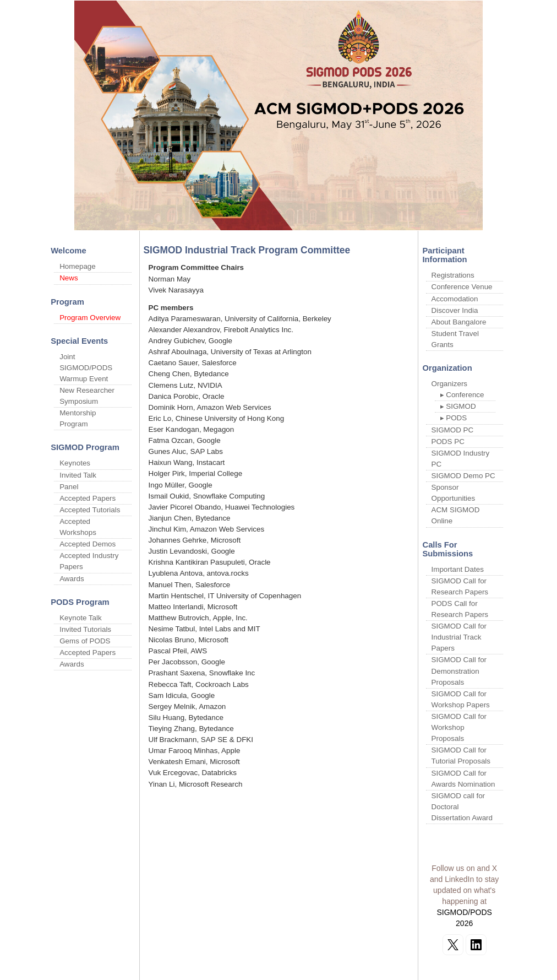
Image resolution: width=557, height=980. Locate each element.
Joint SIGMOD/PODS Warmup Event (86, 368)
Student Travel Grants (455, 339)
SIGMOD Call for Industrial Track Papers (459, 637)
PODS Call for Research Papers (460, 609)
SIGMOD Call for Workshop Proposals (459, 727)
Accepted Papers (88, 498)
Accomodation (455, 299)
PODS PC (448, 442)
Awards (72, 579)
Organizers (450, 384)
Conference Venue (462, 287)
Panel (69, 487)
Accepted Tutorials (90, 510)
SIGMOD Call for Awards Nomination (463, 779)
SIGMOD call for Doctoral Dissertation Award (462, 807)
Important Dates (458, 569)
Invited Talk (78, 475)
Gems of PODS (85, 641)
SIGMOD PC (453, 430)
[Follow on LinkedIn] (476, 945)
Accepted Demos (88, 544)
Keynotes (75, 463)
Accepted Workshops (78, 527)
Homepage (78, 266)
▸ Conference (462, 395)
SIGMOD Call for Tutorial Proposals (461, 756)
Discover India (455, 310)
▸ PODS (454, 418)
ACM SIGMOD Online (456, 515)
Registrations (453, 275)
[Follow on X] (453, 945)
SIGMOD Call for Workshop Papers (461, 699)
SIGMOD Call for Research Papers (460, 586)
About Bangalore (459, 322)
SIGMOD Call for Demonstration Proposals (459, 671)
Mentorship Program (78, 418)
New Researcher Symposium (87, 396)
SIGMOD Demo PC (463, 476)
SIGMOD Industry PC (461, 459)
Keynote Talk (81, 618)
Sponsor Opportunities (454, 493)
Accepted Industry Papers (89, 561)
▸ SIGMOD (458, 406)
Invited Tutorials (85, 629)
